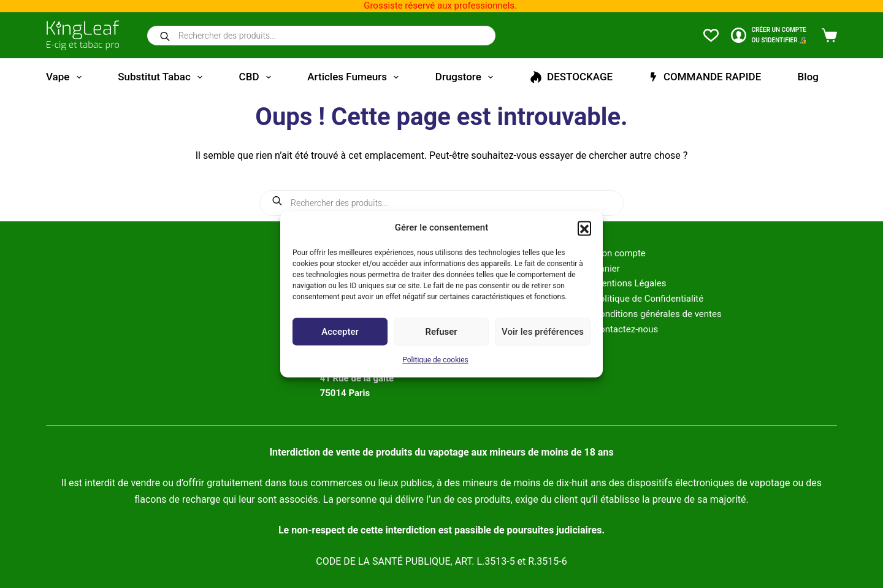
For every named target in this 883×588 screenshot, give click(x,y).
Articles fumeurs (355, 77)
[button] (584, 227)
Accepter (340, 332)
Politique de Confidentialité (648, 299)
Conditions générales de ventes (657, 314)
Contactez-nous (626, 329)
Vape (66, 77)
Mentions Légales (630, 283)
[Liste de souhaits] (711, 35)
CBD (258, 77)
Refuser (441, 332)
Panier (607, 269)
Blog (808, 77)
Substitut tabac (162, 77)
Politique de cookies (435, 361)
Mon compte (620, 253)
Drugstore (467, 77)
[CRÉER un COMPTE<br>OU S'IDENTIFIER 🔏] (769, 35)
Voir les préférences (543, 332)
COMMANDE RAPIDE (705, 77)
